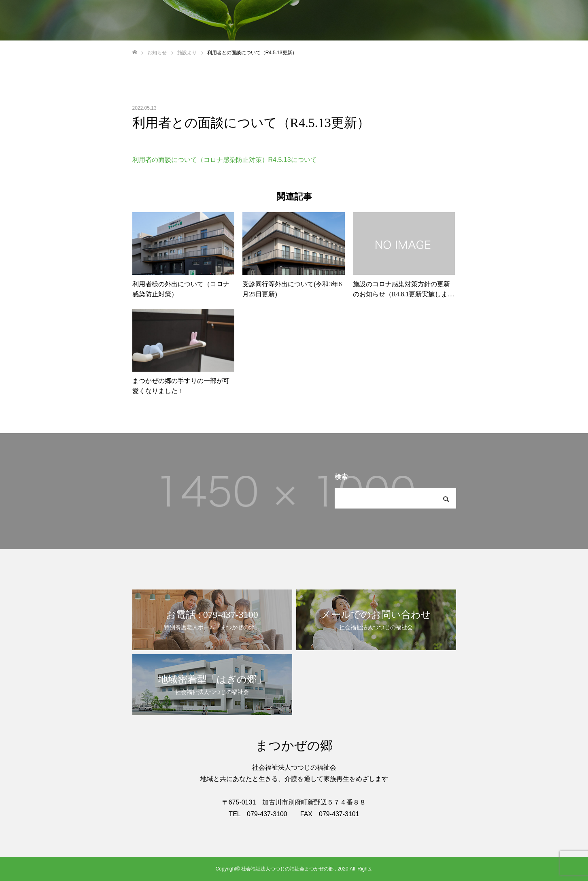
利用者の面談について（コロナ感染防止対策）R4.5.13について (225, 160)
